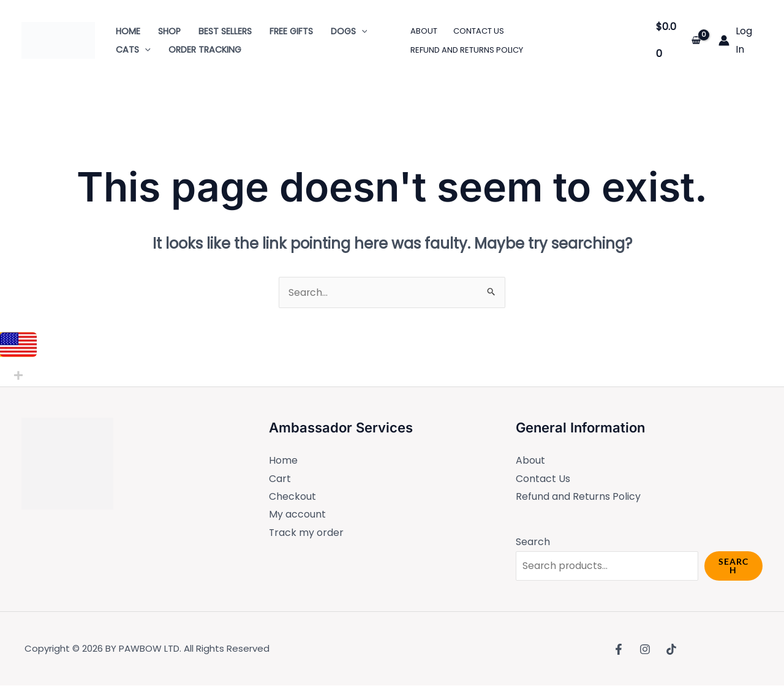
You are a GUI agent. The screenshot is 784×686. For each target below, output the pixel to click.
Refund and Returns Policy (578, 497)
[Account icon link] (741, 40)
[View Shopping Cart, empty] (679, 40)
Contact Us (543, 479)
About (530, 460)
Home (283, 460)
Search (533, 542)
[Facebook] (619, 649)
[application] (362, 31)
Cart (280, 479)
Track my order (307, 533)
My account (297, 515)
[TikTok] (671, 649)
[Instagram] (645, 649)
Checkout (292, 497)
